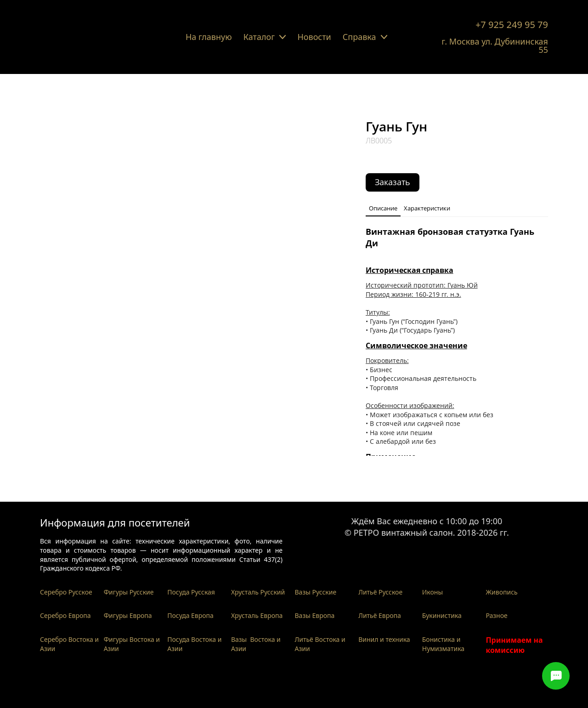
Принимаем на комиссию (514, 645)
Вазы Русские (316, 592)
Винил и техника (384, 639)
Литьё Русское (380, 592)
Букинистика (442, 615)
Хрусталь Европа (257, 615)
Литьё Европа (380, 615)
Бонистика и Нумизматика (443, 644)
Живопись (501, 592)
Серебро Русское (66, 592)
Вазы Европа (315, 615)
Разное (496, 615)
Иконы (433, 592)
